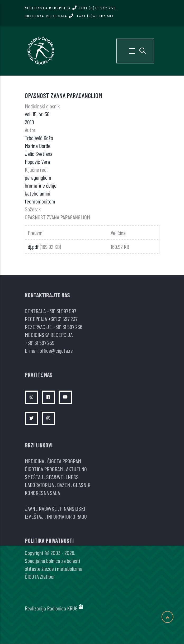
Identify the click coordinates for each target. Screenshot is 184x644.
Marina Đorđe (38, 146)
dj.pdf (33, 247)
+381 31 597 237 (63, 319)
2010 (29, 122)
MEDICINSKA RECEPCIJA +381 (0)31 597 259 (70, 8)
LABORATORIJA (39, 485)
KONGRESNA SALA (42, 493)
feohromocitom (40, 201)
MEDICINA (34, 461)
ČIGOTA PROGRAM (64, 461)
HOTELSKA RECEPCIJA (69, 16)
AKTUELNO (76, 469)
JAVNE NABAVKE (41, 508)
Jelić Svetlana (39, 154)
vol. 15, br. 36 (37, 114)
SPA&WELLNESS (62, 477)
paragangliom (38, 177)
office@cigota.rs (56, 350)
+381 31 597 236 (68, 327)
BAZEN (63, 485)
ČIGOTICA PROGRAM (44, 469)
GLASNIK (82, 485)
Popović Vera (37, 161)
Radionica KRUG (62, 608)
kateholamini (37, 193)
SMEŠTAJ (34, 477)
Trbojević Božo (39, 138)
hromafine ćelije (41, 185)
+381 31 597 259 (40, 342)
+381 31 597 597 (61, 311)
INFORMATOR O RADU (67, 516)
